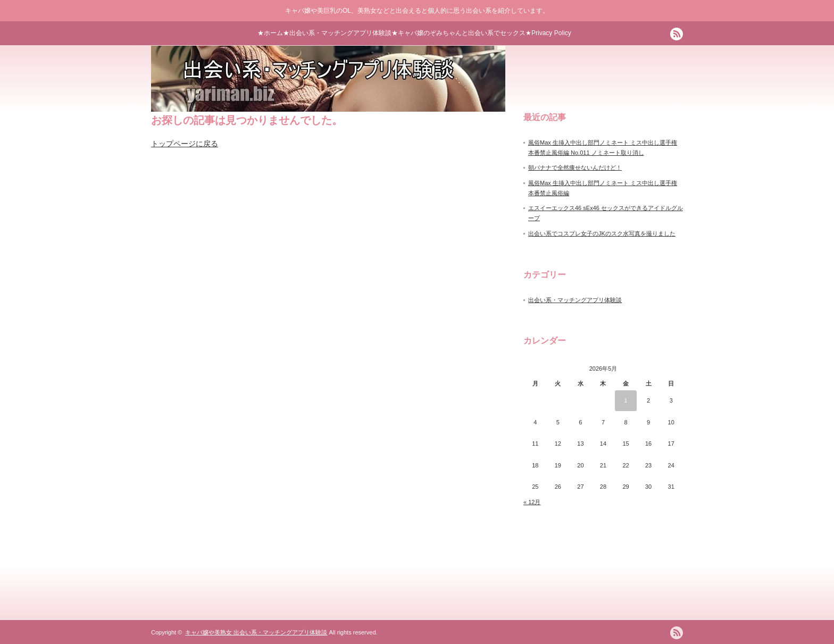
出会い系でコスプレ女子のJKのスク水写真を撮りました (602, 233)
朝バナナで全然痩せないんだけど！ (575, 168)
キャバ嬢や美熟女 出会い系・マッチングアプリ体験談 (256, 632)
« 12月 (532, 502)
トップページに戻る (185, 144)
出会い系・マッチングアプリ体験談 (575, 300)
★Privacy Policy (548, 33)
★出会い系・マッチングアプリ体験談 (337, 33)
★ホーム (270, 33)
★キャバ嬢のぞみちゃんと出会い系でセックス (458, 33)
